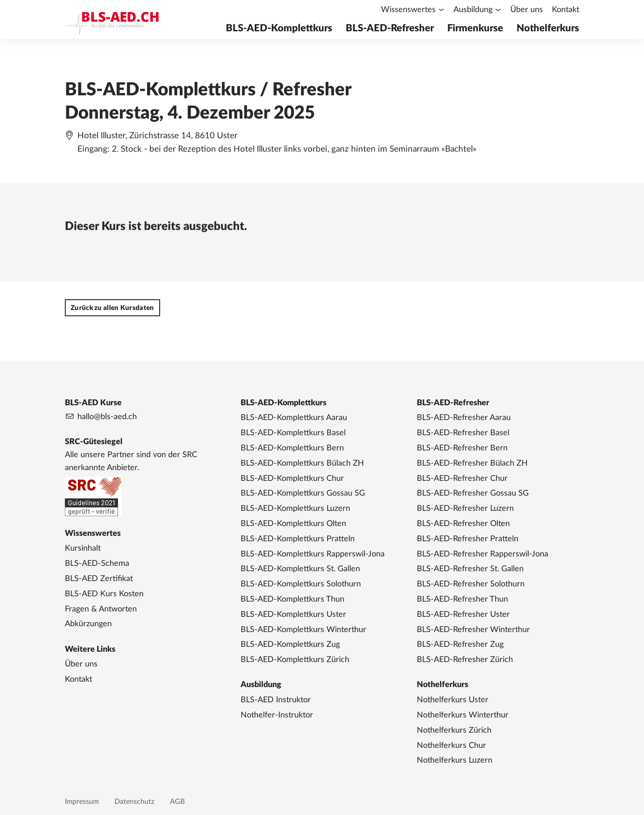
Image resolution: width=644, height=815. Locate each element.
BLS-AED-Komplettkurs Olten (293, 524)
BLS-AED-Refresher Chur (462, 479)
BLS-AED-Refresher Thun (462, 599)
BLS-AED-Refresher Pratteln (468, 539)
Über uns (527, 10)
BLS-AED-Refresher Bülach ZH (472, 463)
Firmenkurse (475, 28)
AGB (177, 802)
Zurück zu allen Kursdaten (112, 308)
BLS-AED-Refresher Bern (462, 448)
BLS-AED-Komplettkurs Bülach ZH (302, 463)
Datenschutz (134, 802)
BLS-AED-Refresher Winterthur (473, 630)
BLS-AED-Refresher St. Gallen (470, 569)
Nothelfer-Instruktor (277, 715)
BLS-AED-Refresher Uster (463, 615)
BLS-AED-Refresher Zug (460, 645)
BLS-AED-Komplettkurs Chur (292, 479)
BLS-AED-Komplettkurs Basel (293, 433)
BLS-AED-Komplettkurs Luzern (295, 509)
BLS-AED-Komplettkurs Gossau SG (303, 493)
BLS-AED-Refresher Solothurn (471, 584)
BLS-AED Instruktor (276, 700)
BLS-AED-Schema (97, 564)
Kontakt (566, 10)
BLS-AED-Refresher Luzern (465, 509)
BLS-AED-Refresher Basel (463, 433)
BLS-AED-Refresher (390, 28)
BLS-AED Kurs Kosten (104, 594)
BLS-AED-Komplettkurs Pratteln (298, 539)
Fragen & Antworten (101, 609)
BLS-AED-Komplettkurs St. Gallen (300, 569)
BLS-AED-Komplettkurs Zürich (295, 660)
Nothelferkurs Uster (453, 700)
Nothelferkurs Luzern (455, 760)
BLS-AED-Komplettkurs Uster (293, 615)
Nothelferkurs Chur (451, 746)
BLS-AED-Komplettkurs (279, 28)
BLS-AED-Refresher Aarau (464, 418)
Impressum (82, 802)
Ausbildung (473, 10)
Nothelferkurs (548, 28)
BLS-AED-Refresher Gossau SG (473, 493)
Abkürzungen (88, 624)
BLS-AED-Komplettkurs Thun (292, 599)
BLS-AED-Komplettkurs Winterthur (303, 630)
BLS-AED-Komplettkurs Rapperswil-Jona (313, 554)
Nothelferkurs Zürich (454, 730)
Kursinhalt (83, 548)
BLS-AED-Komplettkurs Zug (290, 645)
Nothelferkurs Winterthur (463, 715)
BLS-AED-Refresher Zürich (465, 660)
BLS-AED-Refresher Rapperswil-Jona (483, 554)
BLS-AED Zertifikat (99, 579)
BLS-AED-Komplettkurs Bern (292, 448)
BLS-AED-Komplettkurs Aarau (294, 418)
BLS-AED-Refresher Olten (463, 524)
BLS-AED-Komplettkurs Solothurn (301, 584)
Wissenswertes (408, 10)
